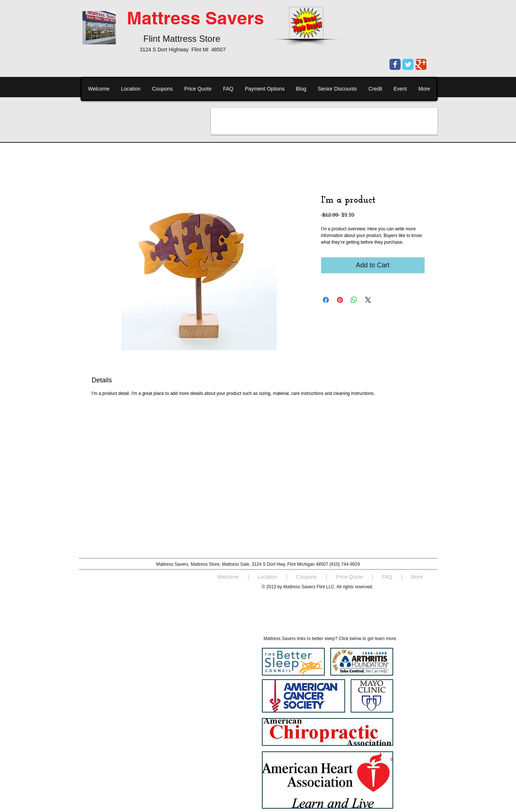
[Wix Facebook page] (395, 64)
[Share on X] (368, 300)
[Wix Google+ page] (421, 64)
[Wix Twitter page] (408, 64)
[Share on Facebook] (326, 300)
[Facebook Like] (134, 596)
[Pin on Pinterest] (340, 300)
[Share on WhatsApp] (354, 300)
